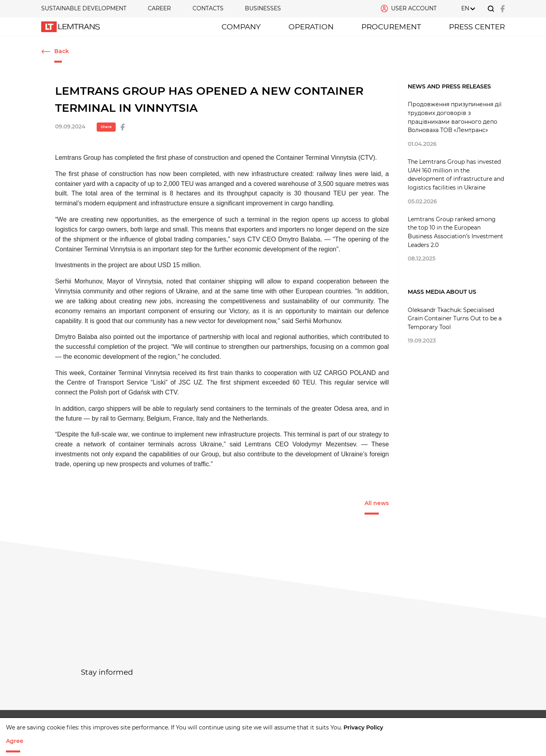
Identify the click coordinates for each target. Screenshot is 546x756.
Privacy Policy (363, 727)
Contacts (208, 8)
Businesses (263, 8)
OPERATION (311, 27)
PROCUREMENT (391, 27)
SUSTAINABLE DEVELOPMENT (84, 8)
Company (241, 27)
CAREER (159, 8)
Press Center (477, 27)
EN (465, 8)
